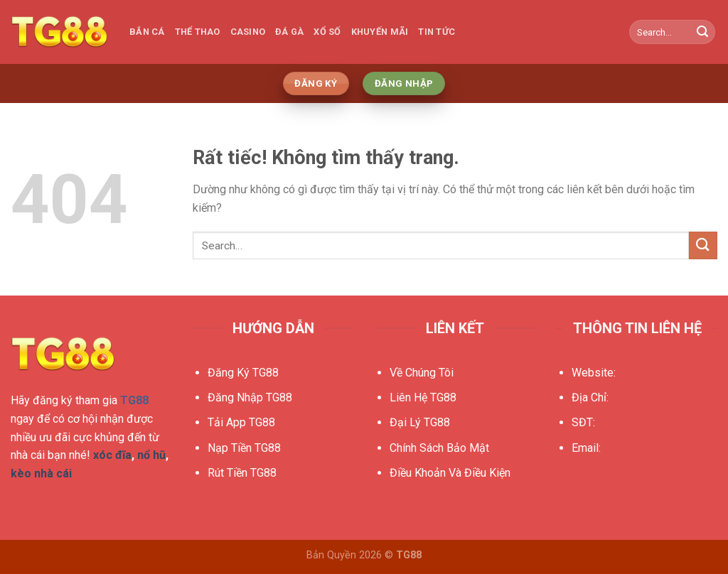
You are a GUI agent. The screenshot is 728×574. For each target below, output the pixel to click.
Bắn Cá (147, 32)
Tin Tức (437, 32)
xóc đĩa (112, 455)
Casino (248, 32)
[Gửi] (702, 32)
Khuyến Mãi (380, 32)
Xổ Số (327, 32)
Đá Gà (289, 32)
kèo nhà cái (41, 473)
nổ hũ (151, 455)
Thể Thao (198, 32)
